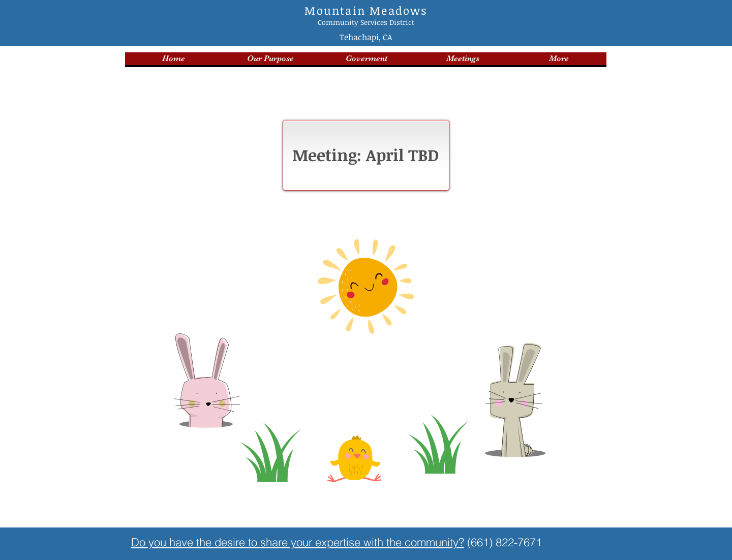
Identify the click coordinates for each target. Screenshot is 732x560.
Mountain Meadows (366, 10)
